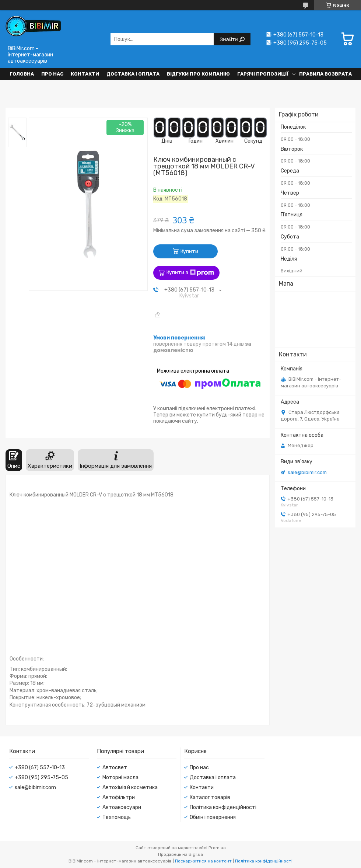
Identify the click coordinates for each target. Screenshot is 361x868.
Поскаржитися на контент (203, 861)
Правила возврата (325, 74)
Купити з (190, 273)
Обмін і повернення (213, 817)
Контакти (85, 74)
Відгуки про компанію (198, 74)
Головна (22, 74)
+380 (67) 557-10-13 (40, 768)
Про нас (52, 74)
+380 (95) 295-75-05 (41, 778)
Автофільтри (119, 797)
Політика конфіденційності (223, 807)
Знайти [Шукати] (229, 39)
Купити (189, 252)
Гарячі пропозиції (263, 74)
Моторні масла (120, 778)
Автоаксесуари (122, 807)
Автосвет (115, 768)
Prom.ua (217, 848)
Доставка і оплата (133, 74)
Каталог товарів (210, 797)
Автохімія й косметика (130, 787)
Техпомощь (117, 817)
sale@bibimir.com (307, 472)
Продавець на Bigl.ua (180, 854)
